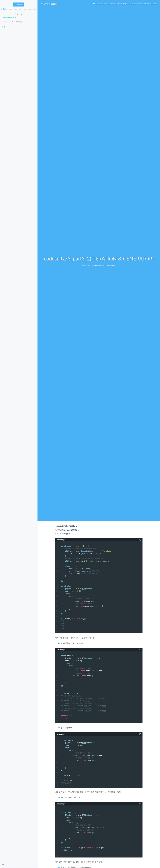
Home (104, 4)
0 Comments (111, 265)
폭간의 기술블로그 (51, 4)
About (145, 4)
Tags (117, 4)
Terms (139, 4)
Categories (124, 4)
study (99, 265)
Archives (111, 4)
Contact (152, 4)
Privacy (133, 4)
